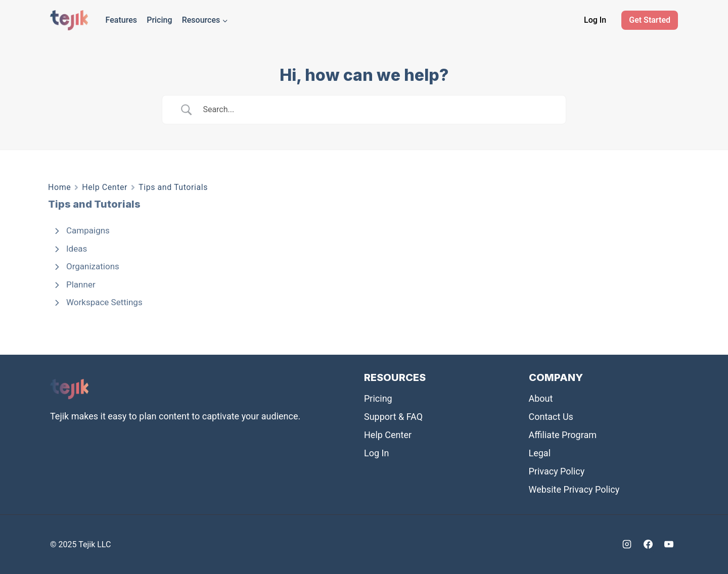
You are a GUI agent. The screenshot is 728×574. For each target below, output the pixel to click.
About (541, 398)
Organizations (93, 266)
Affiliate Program (563, 435)
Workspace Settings (104, 302)
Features (121, 20)
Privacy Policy (557, 471)
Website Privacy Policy (574, 489)
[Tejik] (69, 20)
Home (59, 187)
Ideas (77, 249)
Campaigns (88, 230)
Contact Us (551, 417)
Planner (81, 284)
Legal (540, 453)
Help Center (105, 187)
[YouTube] (669, 544)
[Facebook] (648, 544)
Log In (595, 20)
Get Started (650, 20)
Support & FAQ (393, 417)
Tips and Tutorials (173, 187)
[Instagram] (627, 544)
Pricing (159, 20)
